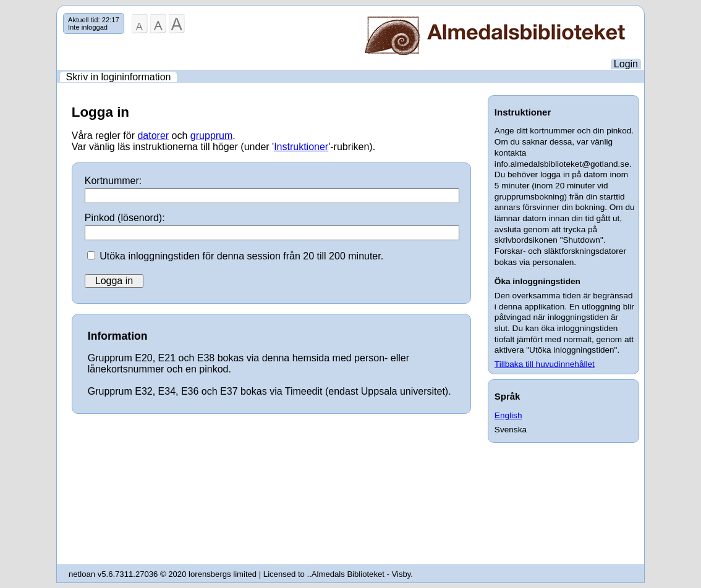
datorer (153, 136)
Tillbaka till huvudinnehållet (545, 364)
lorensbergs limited (223, 574)
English (508, 415)
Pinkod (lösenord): (125, 218)
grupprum (211, 136)
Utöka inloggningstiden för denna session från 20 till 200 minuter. (241, 256)
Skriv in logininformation (119, 77)
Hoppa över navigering (57, 13)
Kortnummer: (113, 181)
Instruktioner (301, 147)
